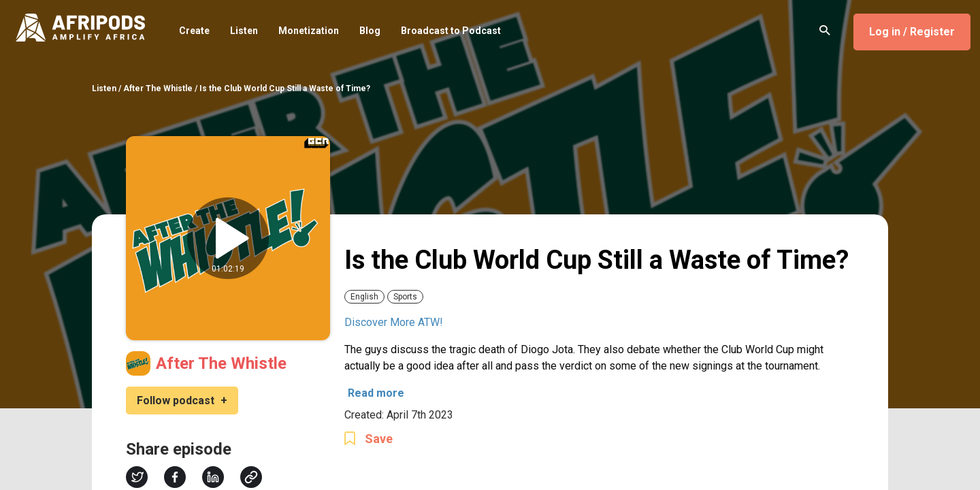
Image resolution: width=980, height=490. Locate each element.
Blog (370, 31)
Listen (244, 31)
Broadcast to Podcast (451, 31)
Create (194, 31)
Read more (376, 393)
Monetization (309, 31)
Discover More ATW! (394, 322)
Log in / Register (912, 32)
